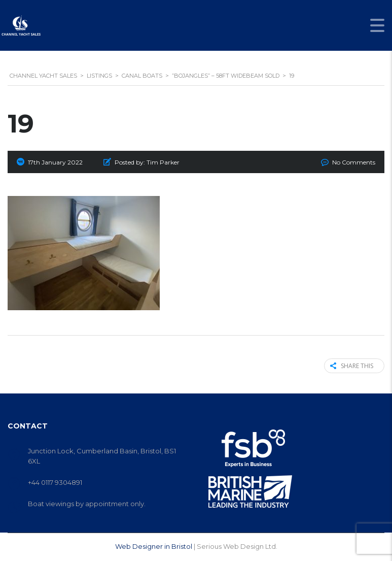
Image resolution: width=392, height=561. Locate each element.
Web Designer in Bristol (154, 546)
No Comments (354, 162)
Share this (352, 366)
